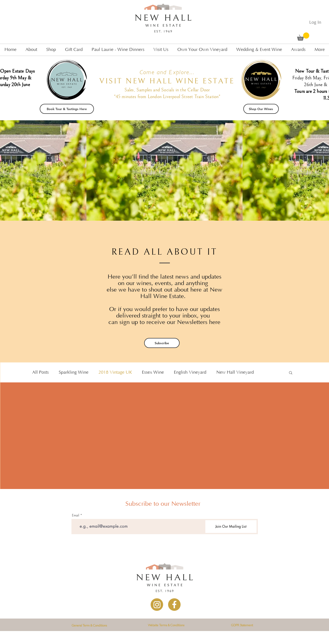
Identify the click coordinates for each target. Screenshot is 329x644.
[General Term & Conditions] (89, 626)
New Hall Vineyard (235, 372)
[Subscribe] (162, 343)
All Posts (40, 372)
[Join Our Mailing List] (231, 527)
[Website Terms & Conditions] (166, 626)
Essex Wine (153, 372)
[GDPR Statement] (242, 626)
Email (76, 515)
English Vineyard (190, 372)
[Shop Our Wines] (261, 109)
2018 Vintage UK (115, 372)
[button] (303, 37)
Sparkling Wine (74, 372)
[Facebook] (174, 605)
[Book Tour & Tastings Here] (67, 109)
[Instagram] (157, 605)
